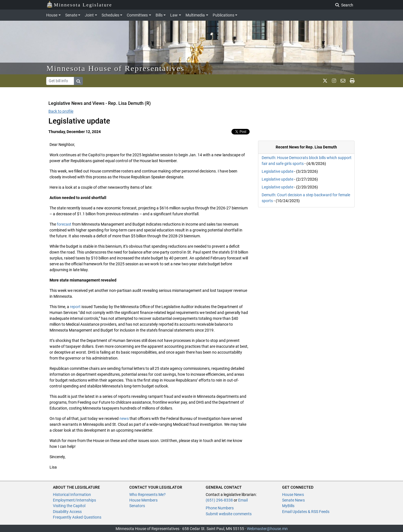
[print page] (352, 81)
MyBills (288, 506)
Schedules (110, 15)
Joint (89, 15)
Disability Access (67, 512)
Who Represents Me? (147, 495)
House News (293, 495)
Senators (137, 506)
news (124, 418)
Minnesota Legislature (79, 4)
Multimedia (195, 15)
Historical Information (72, 495)
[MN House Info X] (325, 81)
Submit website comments (229, 514)
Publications (223, 15)
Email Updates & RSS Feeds (306, 512)
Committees (137, 15)
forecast (64, 224)
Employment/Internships (74, 500)
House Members (143, 500)
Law (174, 15)
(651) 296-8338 (219, 500)
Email (243, 500)
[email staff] (343, 81)
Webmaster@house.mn (267, 529)
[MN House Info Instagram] (334, 81)
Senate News (293, 500)
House (52, 15)
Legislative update (277, 171)
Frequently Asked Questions (77, 517)
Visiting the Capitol (69, 506)
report (75, 307)
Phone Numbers (220, 508)
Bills (159, 15)
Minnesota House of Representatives (115, 68)
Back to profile (61, 111)
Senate (71, 15)
